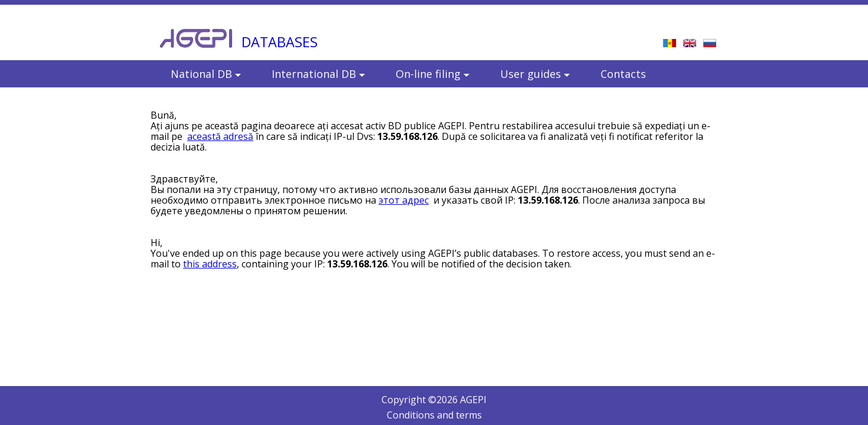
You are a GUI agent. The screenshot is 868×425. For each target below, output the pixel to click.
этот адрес (404, 200)
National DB (206, 74)
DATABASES (280, 42)
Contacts (623, 74)
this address (210, 264)
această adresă (220, 136)
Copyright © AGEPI (434, 400)
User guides (535, 74)
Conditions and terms (434, 415)
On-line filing (433, 74)
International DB (318, 74)
